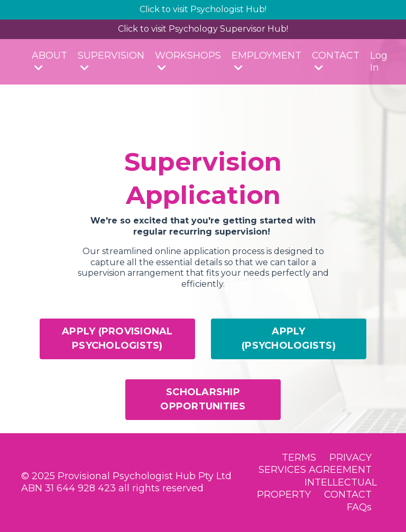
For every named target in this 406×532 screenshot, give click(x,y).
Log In (379, 62)
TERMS (299, 458)
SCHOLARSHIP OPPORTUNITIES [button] (203, 399)
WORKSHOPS (188, 61)
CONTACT (336, 61)
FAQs (359, 507)
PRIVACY (350, 458)
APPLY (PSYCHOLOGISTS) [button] (289, 338)
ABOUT (49, 61)
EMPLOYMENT (266, 61)
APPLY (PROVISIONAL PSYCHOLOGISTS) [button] (117, 338)
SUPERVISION (111, 61)
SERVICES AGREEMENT (315, 470)
